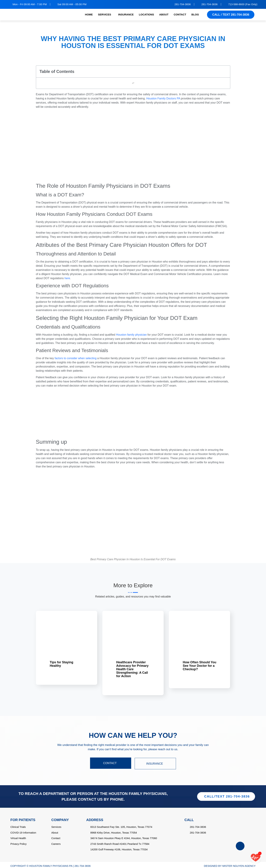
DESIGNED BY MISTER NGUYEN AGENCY (230, 864)
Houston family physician (131, 335)
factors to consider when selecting (76, 358)
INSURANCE (126, 14)
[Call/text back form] (256, 858)
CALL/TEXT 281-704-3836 (227, 795)
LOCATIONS (146, 14)
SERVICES (105, 14)
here (67, 278)
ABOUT (164, 14)
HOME (89, 14)
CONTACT (180, 14)
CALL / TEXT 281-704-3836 (231, 15)
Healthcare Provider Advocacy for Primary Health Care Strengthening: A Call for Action (132, 669)
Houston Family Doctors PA (163, 98)
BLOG (195, 14)
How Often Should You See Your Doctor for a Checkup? (199, 666)
